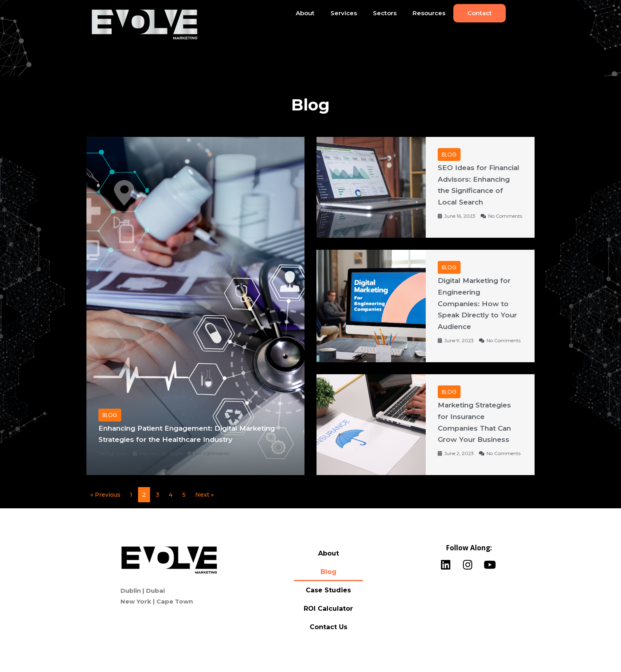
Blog (329, 583)
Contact (480, 13)
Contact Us (329, 639)
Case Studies (328, 602)
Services (344, 13)
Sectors (385, 13)
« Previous (106, 506)
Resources (429, 13)
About (305, 13)
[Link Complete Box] (195, 312)
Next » (207, 506)
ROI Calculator (328, 620)
